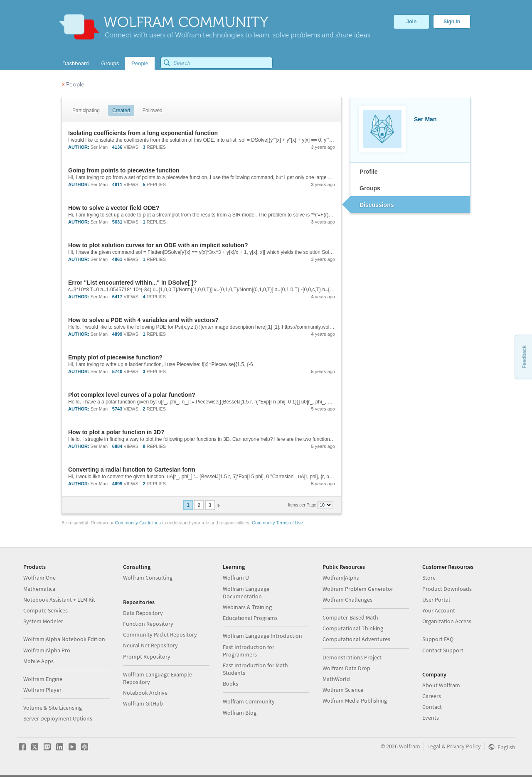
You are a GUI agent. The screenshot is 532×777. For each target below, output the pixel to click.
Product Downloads (447, 589)
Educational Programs (250, 618)
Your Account (439, 610)
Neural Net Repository (150, 645)
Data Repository (143, 613)
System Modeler (43, 621)
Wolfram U (236, 578)
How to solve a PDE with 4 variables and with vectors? (143, 320)
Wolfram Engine (43, 679)
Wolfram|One (39, 578)
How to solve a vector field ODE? (114, 208)
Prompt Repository (147, 657)
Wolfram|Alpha (341, 578)
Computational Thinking (353, 628)
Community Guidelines (138, 523)
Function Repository (148, 624)
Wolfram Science (343, 690)
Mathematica (39, 589)
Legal (434, 746)
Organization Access (447, 621)
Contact (432, 707)
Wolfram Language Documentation (246, 593)
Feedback (524, 357)
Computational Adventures (356, 639)
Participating (86, 111)
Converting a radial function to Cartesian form (132, 470)
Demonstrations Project (352, 657)
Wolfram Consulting (148, 578)
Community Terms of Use (277, 523)
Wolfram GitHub (143, 703)
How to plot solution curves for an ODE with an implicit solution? (158, 245)
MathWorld (336, 679)
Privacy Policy (464, 746)
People (73, 85)
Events (431, 718)
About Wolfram (441, 685)
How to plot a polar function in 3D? (116, 432)
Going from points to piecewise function (124, 170)
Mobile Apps (38, 661)
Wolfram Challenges (347, 600)
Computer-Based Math (350, 617)
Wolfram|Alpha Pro (47, 650)
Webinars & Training (247, 607)
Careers (432, 696)
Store (429, 578)
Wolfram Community (249, 701)
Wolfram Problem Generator (358, 589)
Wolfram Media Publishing (355, 701)
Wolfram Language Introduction (262, 636)
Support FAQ (438, 639)
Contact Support (443, 650)
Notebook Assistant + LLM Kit (59, 600)
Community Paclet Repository (160, 634)
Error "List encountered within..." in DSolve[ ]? (133, 283)
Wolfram (410, 746)
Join (412, 22)
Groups (370, 188)
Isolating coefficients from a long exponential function (143, 133)
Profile (369, 172)
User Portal (436, 600)
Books (230, 684)
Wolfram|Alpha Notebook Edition (64, 639)
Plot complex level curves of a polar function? (132, 395)
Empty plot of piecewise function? (115, 357)
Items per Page (303, 505)
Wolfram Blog (240, 713)
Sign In (452, 22)
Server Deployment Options (58, 718)
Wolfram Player (42, 690)
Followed (153, 111)
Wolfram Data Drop (346, 668)
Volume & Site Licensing (53, 708)
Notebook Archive (145, 693)
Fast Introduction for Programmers (249, 651)
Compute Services (46, 610)
